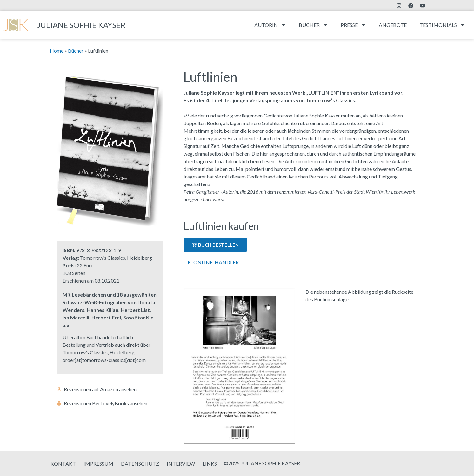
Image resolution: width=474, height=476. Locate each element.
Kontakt (63, 463)
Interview (181, 463)
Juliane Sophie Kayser (81, 25)
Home (57, 51)
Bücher (313, 25)
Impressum (98, 463)
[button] (300, 262)
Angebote (393, 25)
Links (210, 463)
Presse (353, 25)
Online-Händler (216, 262)
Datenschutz (140, 463)
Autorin (270, 25)
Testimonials (442, 25)
